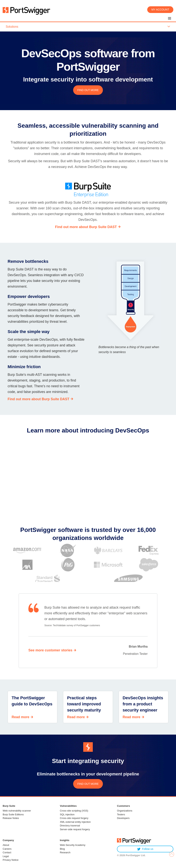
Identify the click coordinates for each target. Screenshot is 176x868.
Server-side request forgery (75, 829)
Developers (123, 818)
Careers (7, 849)
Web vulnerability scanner (17, 811)
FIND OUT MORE (88, 90)
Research (65, 852)
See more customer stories (50, 650)
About (6, 845)
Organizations (125, 811)
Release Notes (11, 818)
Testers (121, 814)
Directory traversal (70, 826)
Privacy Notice (11, 860)
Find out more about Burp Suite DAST (86, 227)
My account (160, 10)
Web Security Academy (73, 845)
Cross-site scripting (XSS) (74, 811)
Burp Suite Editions (13, 814)
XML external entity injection (75, 822)
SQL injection (67, 814)
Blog (62, 849)
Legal (6, 856)
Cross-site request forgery (74, 818)
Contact (7, 852)
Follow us (145, 849)
